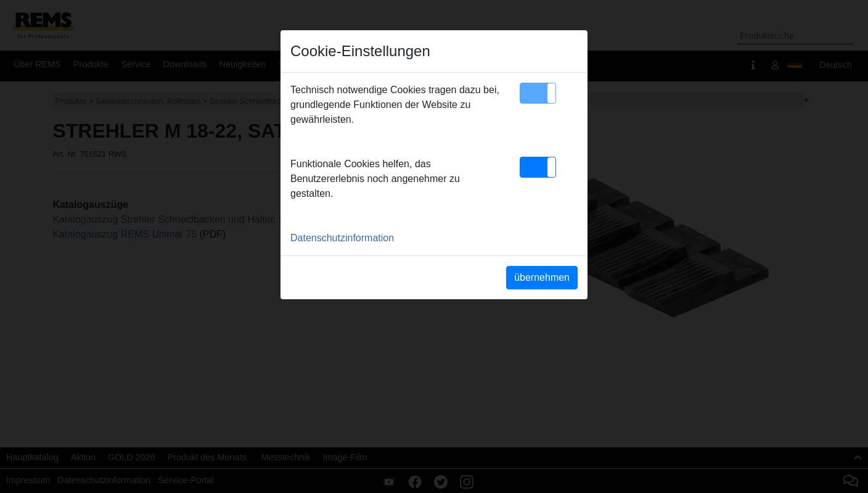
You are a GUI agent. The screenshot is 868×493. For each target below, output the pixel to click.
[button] (538, 93)
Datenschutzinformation (342, 238)
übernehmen (542, 277)
